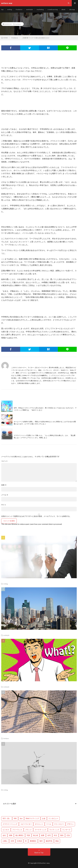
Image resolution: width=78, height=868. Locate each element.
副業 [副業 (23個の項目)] (43, 835)
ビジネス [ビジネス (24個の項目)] (6, 830)
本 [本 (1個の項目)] (26, 841)
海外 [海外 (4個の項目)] (41, 841)
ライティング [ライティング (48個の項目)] (54, 830)
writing (10, 9)
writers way (45, 863)
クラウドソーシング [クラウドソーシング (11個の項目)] (10, 824)
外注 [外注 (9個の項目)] (55, 835)
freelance (19, 9)
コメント (5, 461)
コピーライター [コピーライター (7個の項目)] (26, 824)
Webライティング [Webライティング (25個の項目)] (32, 818)
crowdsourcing (53, 9)
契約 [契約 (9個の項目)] (62, 835)
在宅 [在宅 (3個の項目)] (49, 835)
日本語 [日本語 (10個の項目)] (19, 841)
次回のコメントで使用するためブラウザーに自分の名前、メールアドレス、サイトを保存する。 (36, 516)
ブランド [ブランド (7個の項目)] (28, 830)
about (63, 9)
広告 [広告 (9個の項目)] (68, 835)
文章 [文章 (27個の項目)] (12, 841)
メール (5, 495)
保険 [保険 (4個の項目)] (11, 835)
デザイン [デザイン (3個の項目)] (70, 824)
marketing (40, 9)
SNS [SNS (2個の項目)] (15, 818)
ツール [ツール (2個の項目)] (49, 824)
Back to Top (39, 853)
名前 (4, 485)
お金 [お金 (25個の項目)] (44, 818)
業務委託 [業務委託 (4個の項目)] (33, 841)
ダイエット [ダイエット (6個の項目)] (39, 824)
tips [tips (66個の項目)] (21, 818)
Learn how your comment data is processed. (46, 524)
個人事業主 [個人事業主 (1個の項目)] (19, 835)
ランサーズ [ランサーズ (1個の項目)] (66, 830)
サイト (4, 505)
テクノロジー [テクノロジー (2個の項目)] (59, 824)
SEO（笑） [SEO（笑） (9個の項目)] (7, 818)
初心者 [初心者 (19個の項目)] (35, 835)
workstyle (29, 9)
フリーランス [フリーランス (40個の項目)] (17, 830)
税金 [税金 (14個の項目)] (57, 841)
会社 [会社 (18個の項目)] (4, 835)
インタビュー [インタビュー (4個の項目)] (53, 818)
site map (72, 9)
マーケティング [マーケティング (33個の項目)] (41, 830)
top (2, 9)
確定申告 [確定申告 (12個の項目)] (49, 841)
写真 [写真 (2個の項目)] (28, 835)
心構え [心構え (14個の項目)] (5, 841)
